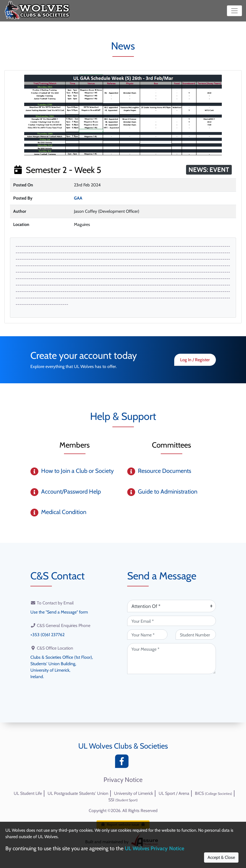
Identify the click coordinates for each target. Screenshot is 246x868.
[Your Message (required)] (172, 659)
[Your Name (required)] (147, 635)
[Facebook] (123, 763)
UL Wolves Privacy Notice (154, 848)
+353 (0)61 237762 (47, 635)
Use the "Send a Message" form (59, 612)
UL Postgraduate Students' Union (78, 793)
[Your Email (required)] (172, 621)
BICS (213, 793)
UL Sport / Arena (174, 793)
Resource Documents (165, 471)
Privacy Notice (123, 780)
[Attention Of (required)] (172, 606)
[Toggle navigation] (234, 11)
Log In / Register (195, 360)
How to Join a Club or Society (77, 471)
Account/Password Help (71, 492)
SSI (123, 800)
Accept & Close (221, 857)
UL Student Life (28, 793)
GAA (78, 198)
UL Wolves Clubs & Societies (123, 746)
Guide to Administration (168, 492)
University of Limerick (133, 793)
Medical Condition (64, 512)
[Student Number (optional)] (196, 635)
